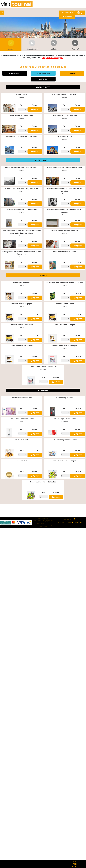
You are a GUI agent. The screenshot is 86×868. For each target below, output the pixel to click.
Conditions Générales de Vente (70, 523)
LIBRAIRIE (72, 73)
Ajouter (36, 109)
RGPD (75, 864)
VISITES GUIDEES (15, 73)
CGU (75, 861)
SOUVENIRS (43, 79)
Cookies (75, 867)
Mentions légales (70, 519)
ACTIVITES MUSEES (43, 73)
